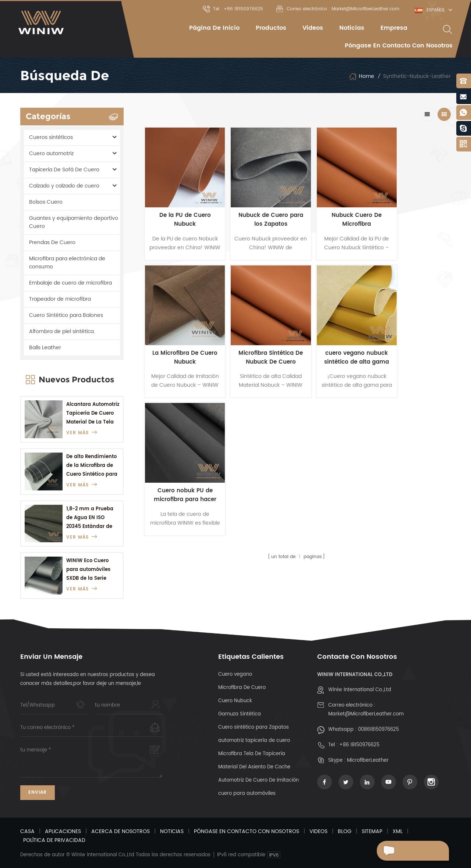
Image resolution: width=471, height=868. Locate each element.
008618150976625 (378, 730)
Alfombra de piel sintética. (62, 331)
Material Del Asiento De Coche (254, 767)
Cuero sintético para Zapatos (254, 727)
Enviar (38, 792)
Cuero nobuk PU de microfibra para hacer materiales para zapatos (335, 341)
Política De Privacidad (54, 840)
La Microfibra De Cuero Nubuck (412, 211)
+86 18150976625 (359, 745)
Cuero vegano (235, 674)
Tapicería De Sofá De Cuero (64, 170)
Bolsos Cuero (46, 202)
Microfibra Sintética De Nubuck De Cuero (180, 341)
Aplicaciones (63, 831)
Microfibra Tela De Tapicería (252, 754)
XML (398, 831)
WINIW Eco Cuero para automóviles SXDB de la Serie (88, 570)
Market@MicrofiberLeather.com (366, 714)
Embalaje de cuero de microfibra (70, 283)
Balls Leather (45, 348)
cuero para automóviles (247, 794)
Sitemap (372, 831)
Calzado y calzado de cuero (64, 186)
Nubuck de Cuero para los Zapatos (258, 211)
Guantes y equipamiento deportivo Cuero (74, 222)
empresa (394, 28)
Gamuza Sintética (240, 714)
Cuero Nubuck (235, 701)
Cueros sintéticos (51, 137)
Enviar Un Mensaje (411, 851)
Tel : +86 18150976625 (233, 9)
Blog (345, 831)
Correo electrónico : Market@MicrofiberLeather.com (338, 9)
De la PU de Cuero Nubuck (181, 211)
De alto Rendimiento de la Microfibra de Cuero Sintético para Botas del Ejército (92, 466)
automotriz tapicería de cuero (254, 741)
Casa (27, 831)
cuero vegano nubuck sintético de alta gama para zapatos (258, 341)
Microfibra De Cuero (242, 688)
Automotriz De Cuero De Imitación (258, 780)
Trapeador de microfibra (60, 299)
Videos (313, 28)
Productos (271, 28)
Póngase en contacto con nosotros (399, 46)
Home (362, 76)
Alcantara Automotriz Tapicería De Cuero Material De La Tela (93, 413)
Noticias (352, 28)
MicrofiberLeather (368, 760)
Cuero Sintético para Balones (66, 315)
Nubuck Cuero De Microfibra (335, 211)
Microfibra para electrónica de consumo (67, 263)
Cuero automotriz (51, 153)
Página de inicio (214, 28)
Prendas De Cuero (52, 242)
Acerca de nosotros (121, 831)
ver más (82, 433)
